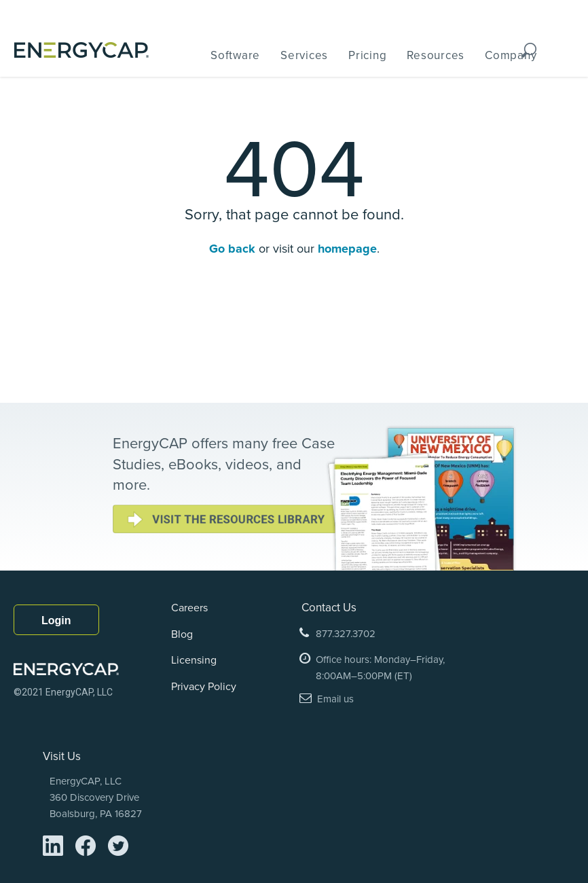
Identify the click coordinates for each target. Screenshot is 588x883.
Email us (335, 699)
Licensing (194, 660)
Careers (189, 607)
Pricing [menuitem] (367, 55)
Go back (234, 249)
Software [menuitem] (235, 55)
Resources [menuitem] (436, 55)
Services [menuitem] (304, 55)
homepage (347, 249)
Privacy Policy (204, 686)
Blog (182, 634)
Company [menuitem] (511, 55)
